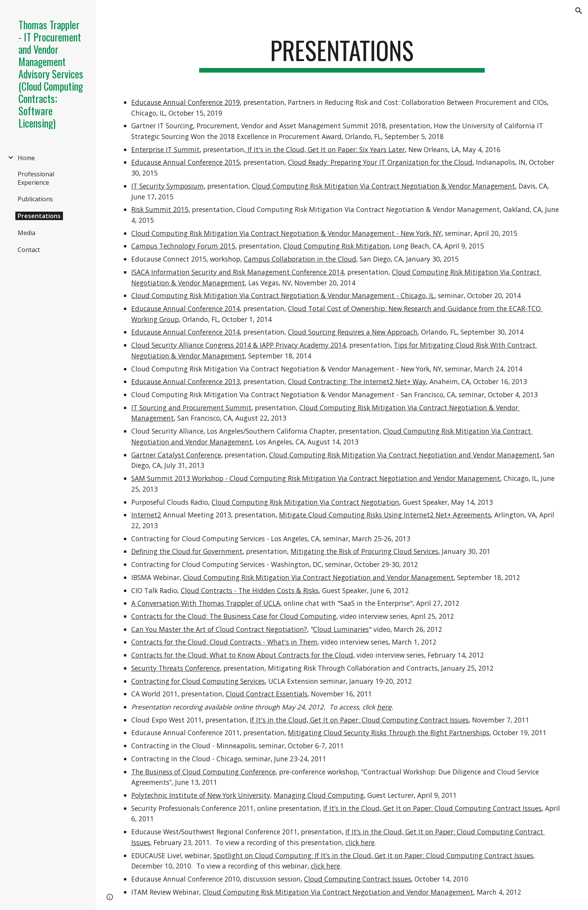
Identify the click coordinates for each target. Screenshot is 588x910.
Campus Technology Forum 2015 (183, 246)
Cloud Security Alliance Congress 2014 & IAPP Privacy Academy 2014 (239, 345)
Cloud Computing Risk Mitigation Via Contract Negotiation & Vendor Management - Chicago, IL (283, 295)
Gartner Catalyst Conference (176, 455)
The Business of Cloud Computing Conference (203, 772)
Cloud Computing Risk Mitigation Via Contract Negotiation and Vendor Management (404, 455)
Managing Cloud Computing (319, 795)
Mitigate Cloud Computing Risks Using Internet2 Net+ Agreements (385, 515)
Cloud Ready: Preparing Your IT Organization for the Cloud (380, 162)
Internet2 (146, 515)
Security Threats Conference (176, 668)
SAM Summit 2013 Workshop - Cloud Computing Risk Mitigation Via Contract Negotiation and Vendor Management (316, 478)
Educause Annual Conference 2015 (186, 162)
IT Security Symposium (168, 186)
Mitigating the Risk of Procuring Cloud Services (364, 551)
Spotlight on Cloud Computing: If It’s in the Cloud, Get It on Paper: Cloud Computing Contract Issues (373, 855)
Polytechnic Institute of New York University (201, 795)
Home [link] (26, 158)
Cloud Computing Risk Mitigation (336, 246)
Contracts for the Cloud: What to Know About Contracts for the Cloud (242, 655)
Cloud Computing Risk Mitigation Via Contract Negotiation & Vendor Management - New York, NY (286, 233)
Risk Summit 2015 (160, 209)
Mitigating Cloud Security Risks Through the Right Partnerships (389, 733)
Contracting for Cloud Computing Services (198, 681)
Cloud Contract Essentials (267, 694)
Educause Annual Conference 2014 (186, 308)
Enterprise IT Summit (165, 149)
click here (360, 842)
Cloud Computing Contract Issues (358, 879)
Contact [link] (29, 250)
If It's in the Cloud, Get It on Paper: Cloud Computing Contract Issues (359, 720)
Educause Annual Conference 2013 (186, 381)
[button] (579, 11)
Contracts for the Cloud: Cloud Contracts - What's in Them (224, 642)
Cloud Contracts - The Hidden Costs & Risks (250, 590)
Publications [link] (35, 199)
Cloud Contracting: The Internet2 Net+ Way (357, 381)
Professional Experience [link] (36, 178)
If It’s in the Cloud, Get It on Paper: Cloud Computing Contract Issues (432, 808)
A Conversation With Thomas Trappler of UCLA (206, 603)
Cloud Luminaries (341, 629)
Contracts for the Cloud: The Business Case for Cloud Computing (234, 616)
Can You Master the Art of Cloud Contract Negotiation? (219, 629)
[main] (342, 54)
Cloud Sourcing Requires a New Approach (353, 332)
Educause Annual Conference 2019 (186, 102)
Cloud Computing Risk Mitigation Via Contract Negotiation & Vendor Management (383, 186)
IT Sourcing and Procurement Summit (191, 408)
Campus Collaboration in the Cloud (300, 259)
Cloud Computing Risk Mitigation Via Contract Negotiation (305, 502)
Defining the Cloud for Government (187, 551)
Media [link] (26, 233)
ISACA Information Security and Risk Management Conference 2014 (238, 272)
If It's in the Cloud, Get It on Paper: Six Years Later (325, 149)
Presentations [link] (39, 216)
